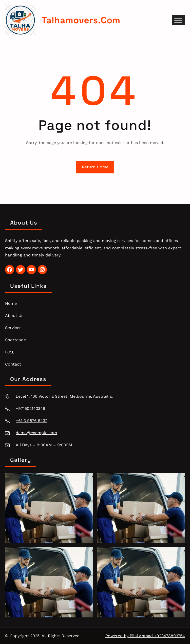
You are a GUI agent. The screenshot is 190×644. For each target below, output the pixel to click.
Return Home (95, 167)
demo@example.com (36, 433)
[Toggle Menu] (178, 20)
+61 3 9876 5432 (32, 421)
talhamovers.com (81, 20)
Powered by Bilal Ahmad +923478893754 (145, 636)
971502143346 (32, 408)
